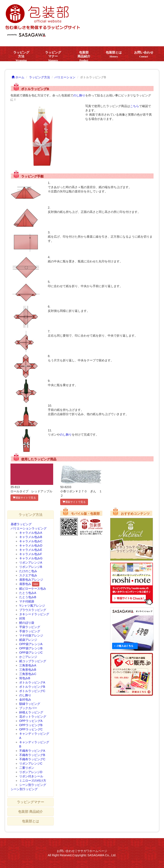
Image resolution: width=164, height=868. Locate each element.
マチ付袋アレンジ (31, 635)
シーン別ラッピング (33, 785)
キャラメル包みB (31, 537)
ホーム (18, 77)
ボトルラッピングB (32, 687)
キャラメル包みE (31, 550)
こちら (135, 106)
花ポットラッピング (33, 717)
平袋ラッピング (30, 627)
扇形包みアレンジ (31, 580)
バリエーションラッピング (29, 528)
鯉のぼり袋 (27, 623)
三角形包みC (28, 674)
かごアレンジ (28, 657)
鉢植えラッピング (31, 712)
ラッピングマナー (53, 56)
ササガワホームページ (92, 851)
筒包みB (25, 678)
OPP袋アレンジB (31, 648)
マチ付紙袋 (27, 601)
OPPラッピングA (31, 721)
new (36, 584)
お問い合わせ (144, 54)
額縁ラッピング (30, 704)
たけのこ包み (28, 571)
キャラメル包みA (31, 533)
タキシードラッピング (34, 614)
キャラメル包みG (31, 558)
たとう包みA (28, 593)
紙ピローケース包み (33, 589)
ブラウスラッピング (33, 610)
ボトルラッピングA (32, 682)
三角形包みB (28, 670)
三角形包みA (28, 665)
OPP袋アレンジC (31, 653)
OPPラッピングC (31, 729)
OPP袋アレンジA (31, 644)
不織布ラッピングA (32, 751)
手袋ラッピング (30, 631)
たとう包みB (28, 597)
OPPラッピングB (31, 725)
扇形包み (25, 584)
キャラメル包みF (31, 554)
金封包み (25, 699)
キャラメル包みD (31, 545)
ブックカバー (28, 708)
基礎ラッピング (21, 524)
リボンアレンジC (31, 763)
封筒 (22, 618)
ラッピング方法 (21, 56)
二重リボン (27, 768)
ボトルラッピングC (32, 691)
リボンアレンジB (31, 567)
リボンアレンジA (31, 563)
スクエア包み (28, 575)
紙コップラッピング (33, 661)
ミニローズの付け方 (33, 781)
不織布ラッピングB (32, 755)
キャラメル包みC (31, 541)
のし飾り (79, 95)
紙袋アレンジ (28, 640)
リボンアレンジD (31, 772)
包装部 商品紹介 (84, 56)
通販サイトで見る (24, 498)
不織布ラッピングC (32, 759)
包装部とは (114, 54)
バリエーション (65, 77)
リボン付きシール (31, 776)
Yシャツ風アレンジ (32, 606)
